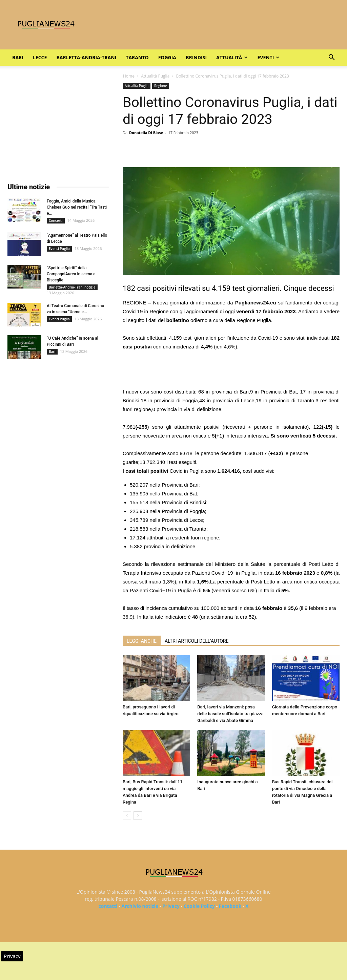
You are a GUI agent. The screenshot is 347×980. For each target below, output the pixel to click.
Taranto (137, 57)
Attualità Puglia (155, 76)
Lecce (40, 57)
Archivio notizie (140, 906)
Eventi (268, 57)
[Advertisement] (231, 370)
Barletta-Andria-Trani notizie (72, 287)
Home (129, 76)
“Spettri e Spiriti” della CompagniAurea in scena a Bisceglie (71, 274)
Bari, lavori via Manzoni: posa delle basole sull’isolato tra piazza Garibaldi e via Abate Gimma (230, 714)
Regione (161, 86)
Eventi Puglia (59, 249)
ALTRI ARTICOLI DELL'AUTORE (197, 641)
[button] (331, 58)
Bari (18, 57)
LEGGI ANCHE (142, 641)
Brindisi (196, 57)
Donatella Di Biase (146, 133)
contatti (108, 906)
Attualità (232, 57)
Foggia (167, 57)
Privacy (171, 906)
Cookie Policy (199, 906)
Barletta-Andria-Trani (86, 57)
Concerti (56, 220)
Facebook (230, 906)
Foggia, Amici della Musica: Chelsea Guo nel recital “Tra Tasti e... (77, 207)
